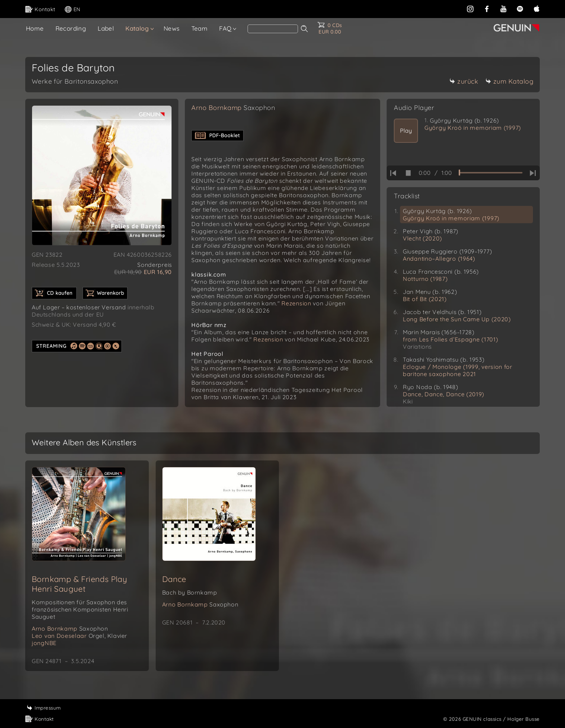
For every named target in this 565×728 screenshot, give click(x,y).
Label (106, 28)
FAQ (225, 28)
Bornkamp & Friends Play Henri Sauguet (79, 584)
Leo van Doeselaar (79, 636)
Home (35, 28)
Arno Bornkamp (233, 108)
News (172, 28)
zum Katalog (510, 81)
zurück (464, 81)
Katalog (137, 28)
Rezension (296, 303)
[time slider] (491, 173)
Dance (174, 579)
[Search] (273, 29)
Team (200, 28)
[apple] (537, 9)
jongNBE (44, 643)
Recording (71, 28)
